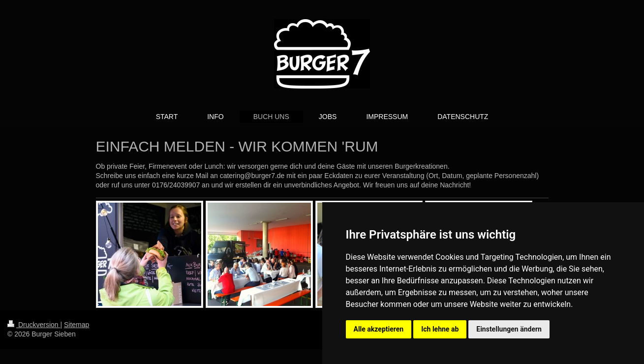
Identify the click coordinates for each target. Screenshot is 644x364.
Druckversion (34, 325)
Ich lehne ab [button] (440, 329)
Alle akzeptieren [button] (379, 329)
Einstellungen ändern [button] (509, 329)
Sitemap (77, 325)
